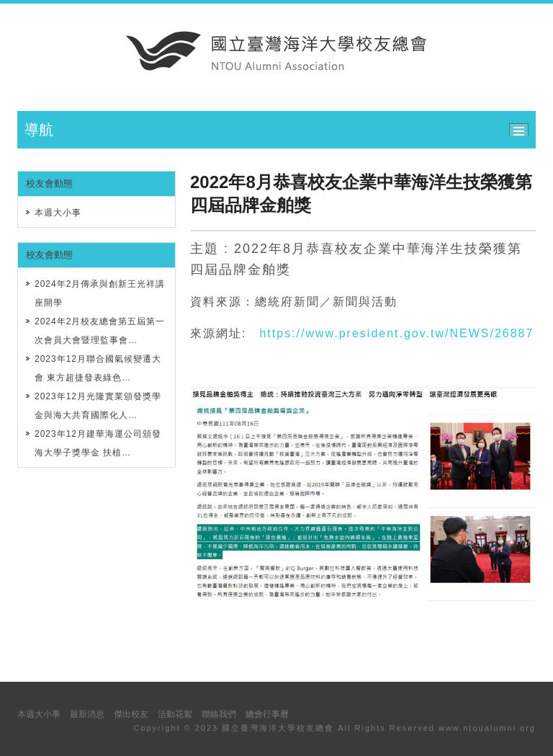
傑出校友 (131, 714)
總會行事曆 (267, 714)
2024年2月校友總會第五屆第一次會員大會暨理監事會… (100, 331)
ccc (522, 128)
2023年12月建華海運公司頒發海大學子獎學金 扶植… (98, 443)
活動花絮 (175, 714)
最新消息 (87, 714)
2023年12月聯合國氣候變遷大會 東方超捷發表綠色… (98, 368)
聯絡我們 (219, 714)
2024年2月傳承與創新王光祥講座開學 (100, 293)
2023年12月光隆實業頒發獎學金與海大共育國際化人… (98, 406)
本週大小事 (58, 213)
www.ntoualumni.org (487, 728)
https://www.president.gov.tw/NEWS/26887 (396, 333)
